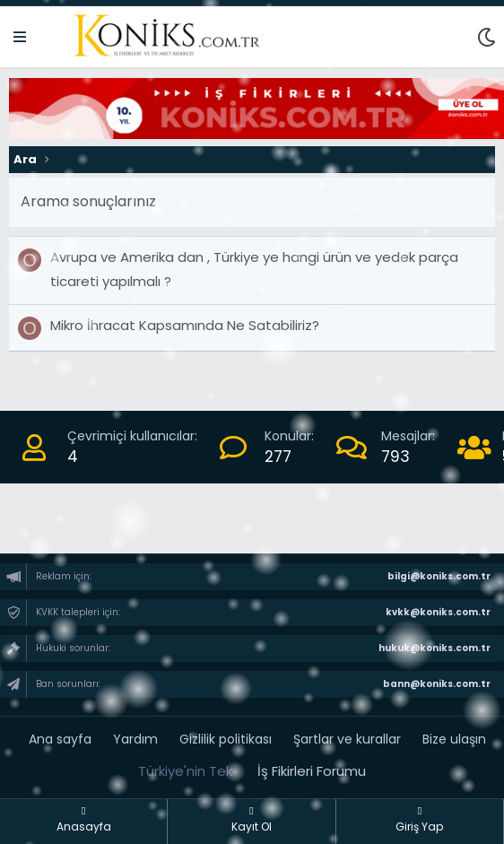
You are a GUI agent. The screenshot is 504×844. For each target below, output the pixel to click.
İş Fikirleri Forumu (312, 771)
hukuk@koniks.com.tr (434, 648)
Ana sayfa (60, 739)
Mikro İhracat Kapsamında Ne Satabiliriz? (185, 325)
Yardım (135, 739)
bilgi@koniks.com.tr (438, 576)
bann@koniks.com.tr (436, 684)
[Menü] (20, 37)
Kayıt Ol (252, 820)
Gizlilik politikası (226, 739)
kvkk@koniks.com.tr (437, 612)
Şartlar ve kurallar (347, 739)
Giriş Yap (419, 820)
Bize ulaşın (454, 739)
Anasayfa (84, 820)
